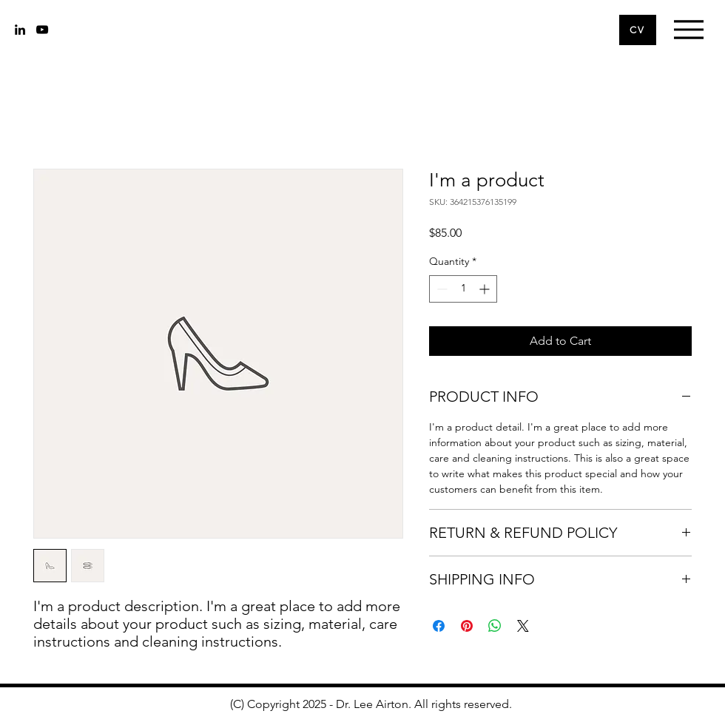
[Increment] (486, 289)
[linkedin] (20, 30)
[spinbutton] (463, 289)
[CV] (638, 30)
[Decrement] (441, 289)
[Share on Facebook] (439, 626)
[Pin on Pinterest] (467, 626)
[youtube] (42, 30)
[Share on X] (523, 626)
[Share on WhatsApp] (495, 626)
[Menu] (688, 29)
